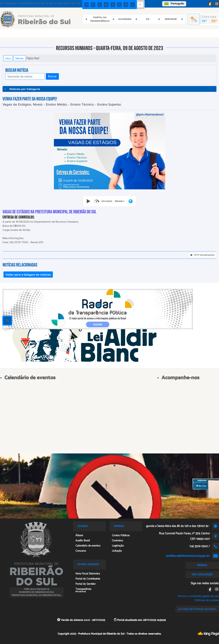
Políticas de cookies (207, 600)
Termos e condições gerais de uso (198, 596)
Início (8, 58)
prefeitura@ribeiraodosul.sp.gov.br (188, 556)
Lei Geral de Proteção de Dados (197, 609)
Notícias (20, 58)
